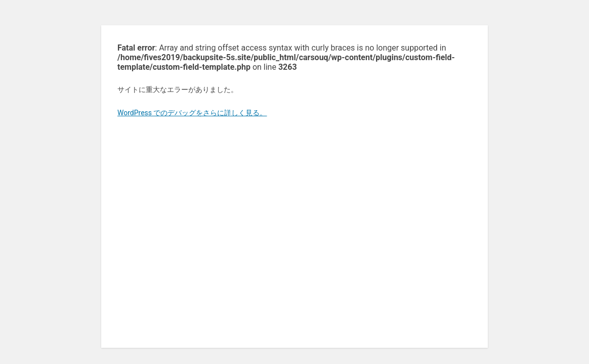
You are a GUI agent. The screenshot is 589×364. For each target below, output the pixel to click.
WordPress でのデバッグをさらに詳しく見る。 (192, 113)
